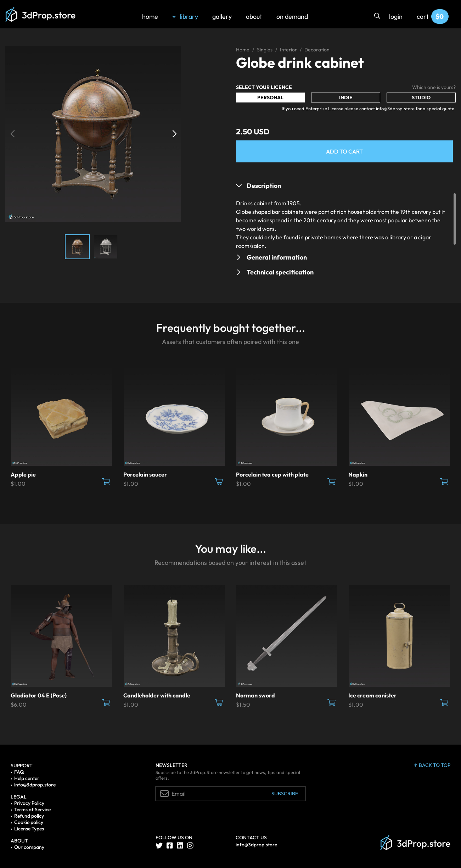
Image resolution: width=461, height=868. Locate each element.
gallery (222, 16)
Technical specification (280, 272)
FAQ (19, 772)
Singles (265, 50)
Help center (27, 778)
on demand (292, 16)
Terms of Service (32, 809)
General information (277, 257)
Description (264, 186)
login (396, 16)
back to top (432, 765)
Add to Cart (344, 151)
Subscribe (285, 794)
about (254, 16)
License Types (29, 829)
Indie (346, 98)
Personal (270, 98)
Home (243, 50)
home (150, 16)
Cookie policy (29, 822)
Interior (288, 50)
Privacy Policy (29, 803)
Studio (421, 98)
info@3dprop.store (35, 785)
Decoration (317, 50)
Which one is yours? (434, 87)
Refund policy (29, 816)
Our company (29, 847)
